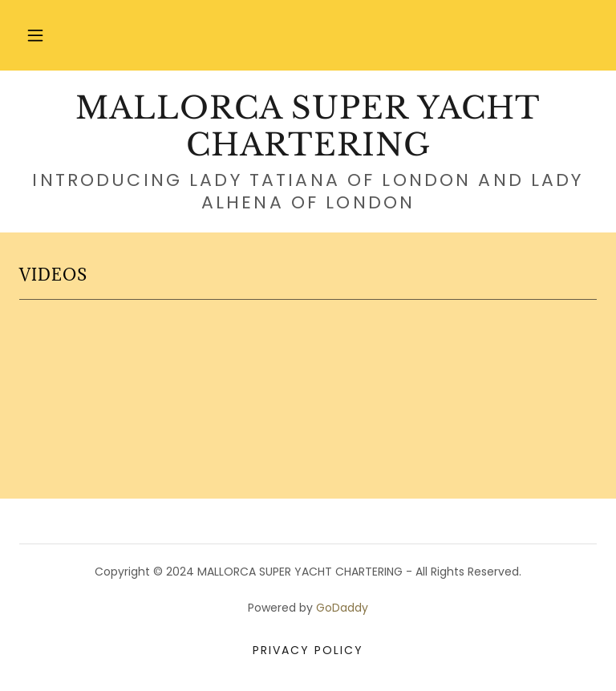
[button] (35, 35)
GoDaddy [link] (342, 608)
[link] (308, 151)
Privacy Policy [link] (308, 650)
